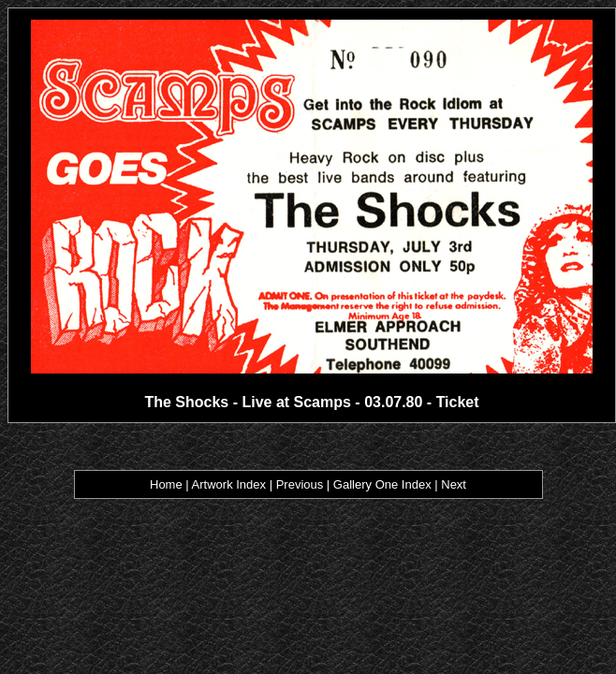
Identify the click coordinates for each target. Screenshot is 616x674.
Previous (300, 484)
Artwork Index (229, 484)
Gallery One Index (382, 484)
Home (166, 484)
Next (454, 484)
